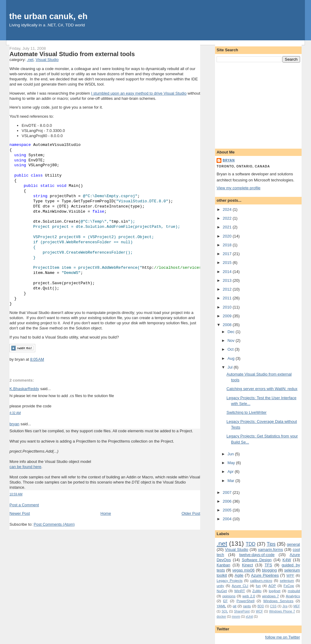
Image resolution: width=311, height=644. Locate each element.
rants (247, 606)
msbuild (294, 591)
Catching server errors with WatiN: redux (262, 389)
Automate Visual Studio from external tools (72, 54)
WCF (259, 611)
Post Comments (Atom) (54, 524)
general (293, 544)
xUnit (249, 617)
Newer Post (20, 513)
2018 (228, 245)
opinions (229, 596)
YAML (221, 606)
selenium (287, 580)
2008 (228, 325)
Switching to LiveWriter (247, 412)
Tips (271, 544)
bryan (14, 424)
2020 (228, 236)
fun (258, 586)
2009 (228, 316)
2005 (228, 510)
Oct (231, 349)
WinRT (240, 591)
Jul (231, 367)
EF (226, 601)
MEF (297, 606)
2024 (228, 209)
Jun (231, 454)
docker (221, 617)
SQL (225, 611)
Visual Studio (47, 60)
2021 (228, 227)
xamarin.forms (270, 550)
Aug (232, 358)
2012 (228, 289)
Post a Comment (24, 505)
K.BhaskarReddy (24, 389)
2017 (228, 254)
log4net (275, 591)
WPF (290, 575)
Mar (231, 481)
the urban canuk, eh (48, 16)
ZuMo (257, 591)
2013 (228, 280)
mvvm (236, 617)
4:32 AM (15, 413)
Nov (232, 341)
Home (106, 513)
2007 (228, 492)
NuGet (222, 591)
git (234, 606)
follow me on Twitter (283, 637)
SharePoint (242, 611)
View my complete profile (238, 188)
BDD (261, 606)
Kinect (248, 565)
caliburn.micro (261, 580)
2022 (228, 218)
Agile (239, 575)
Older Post (191, 513)
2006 (228, 501)
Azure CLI (240, 586)
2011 (228, 298)
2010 (228, 307)
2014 (228, 272)
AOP (272, 586)
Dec (232, 332)
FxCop (289, 586)
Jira (285, 606)
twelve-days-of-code (257, 555)
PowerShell (246, 601)
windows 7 (271, 596)
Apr (231, 472)
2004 (228, 519)
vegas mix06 (243, 570)
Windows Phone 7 (282, 611)
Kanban (223, 565)
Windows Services (279, 601)
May (232, 463)
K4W (287, 560)
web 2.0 (249, 596)
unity (220, 586)
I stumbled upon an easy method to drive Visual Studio (139, 93)
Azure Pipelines (265, 575)
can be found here (25, 467)
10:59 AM (16, 494)
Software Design (257, 560)
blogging (269, 570)
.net (30, 60)
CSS (273, 606)
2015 (228, 263)
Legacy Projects (229, 580)
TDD (251, 544)
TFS (268, 565)
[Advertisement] (258, 104)
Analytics (293, 596)
